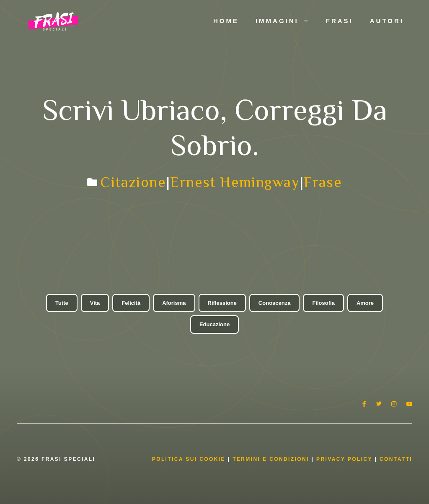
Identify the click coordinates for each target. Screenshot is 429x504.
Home (226, 21)
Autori (387, 21)
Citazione (133, 182)
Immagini (287, 21)
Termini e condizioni (271, 459)
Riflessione (222, 303)
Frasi (340, 21)
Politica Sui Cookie (189, 459)
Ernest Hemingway (235, 182)
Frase (323, 182)
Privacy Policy (345, 459)
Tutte (62, 303)
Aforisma (174, 303)
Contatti (396, 459)
